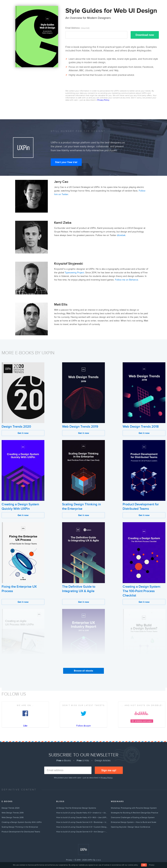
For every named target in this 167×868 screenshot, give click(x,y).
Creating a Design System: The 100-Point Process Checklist (142, 591)
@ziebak (121, 235)
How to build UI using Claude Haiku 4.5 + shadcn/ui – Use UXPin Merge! (82, 813)
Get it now (23, 433)
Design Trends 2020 (16, 427)
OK (144, 865)
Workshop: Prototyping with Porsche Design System (134, 808)
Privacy (69, 860)
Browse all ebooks (83, 671)
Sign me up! (109, 770)
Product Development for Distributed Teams (21, 832)
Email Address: (77, 28)
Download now (145, 35)
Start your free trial (66, 162)
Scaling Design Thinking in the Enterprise (20, 827)
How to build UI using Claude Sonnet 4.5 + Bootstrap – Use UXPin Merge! (82, 822)
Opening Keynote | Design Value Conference (131, 827)
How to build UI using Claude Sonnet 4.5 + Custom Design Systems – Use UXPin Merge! (82, 827)
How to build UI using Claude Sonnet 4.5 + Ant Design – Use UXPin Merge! (82, 832)
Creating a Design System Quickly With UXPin (22, 822)
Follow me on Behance (127, 280)
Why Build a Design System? (143, 673)
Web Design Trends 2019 (80, 427)
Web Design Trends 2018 (141, 427)
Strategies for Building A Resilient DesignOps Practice (135, 813)
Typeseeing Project (74, 273)
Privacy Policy (103, 100)
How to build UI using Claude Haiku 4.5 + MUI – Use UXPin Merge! (82, 817)
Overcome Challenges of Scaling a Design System (133, 817)
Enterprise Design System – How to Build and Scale (134, 822)
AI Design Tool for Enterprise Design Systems (76, 808)
